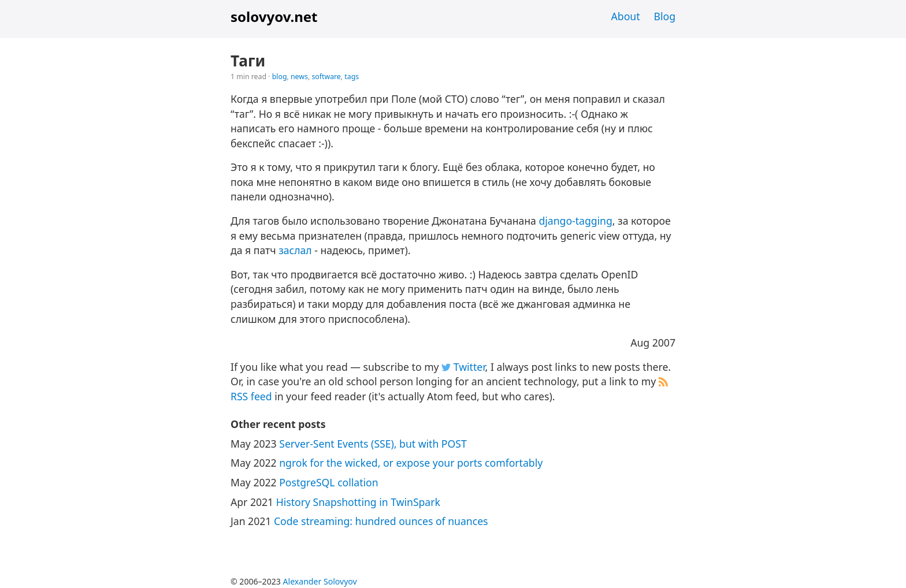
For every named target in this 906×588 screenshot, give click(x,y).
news (299, 77)
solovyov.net (274, 16)
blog (280, 77)
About (626, 16)
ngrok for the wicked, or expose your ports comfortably (411, 463)
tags (352, 77)
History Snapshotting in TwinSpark (358, 502)
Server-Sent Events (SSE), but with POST (373, 444)
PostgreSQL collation (328, 482)
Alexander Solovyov (320, 581)
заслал (295, 250)
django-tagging (575, 221)
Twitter (463, 367)
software (326, 77)
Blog (665, 16)
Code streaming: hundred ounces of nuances (381, 521)
